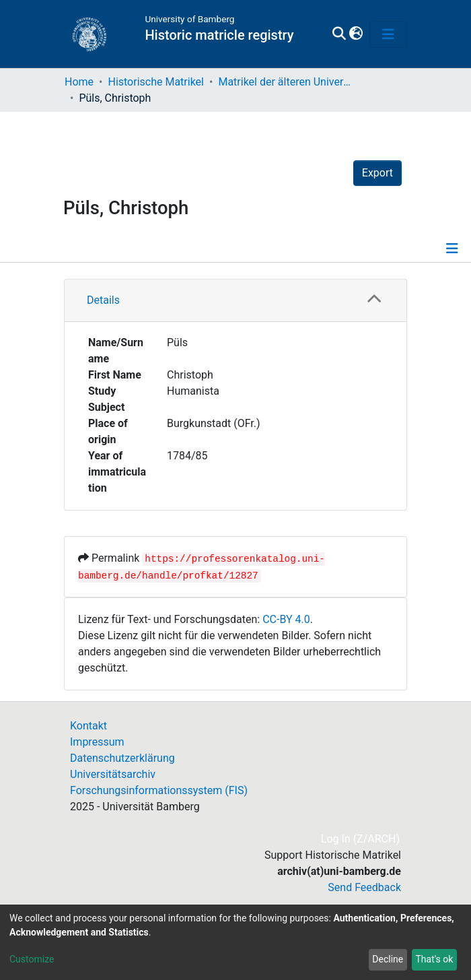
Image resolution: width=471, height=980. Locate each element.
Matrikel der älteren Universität (285, 82)
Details (103, 300)
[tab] (235, 301)
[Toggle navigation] (388, 34)
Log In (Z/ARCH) (361, 839)
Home (79, 82)
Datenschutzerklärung (122, 758)
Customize (32, 959)
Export (377, 173)
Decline (388, 959)
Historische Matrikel (156, 82)
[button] (356, 34)
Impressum (97, 742)
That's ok (434, 959)
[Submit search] (339, 34)
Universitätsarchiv (113, 774)
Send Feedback (364, 887)
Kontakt (88, 726)
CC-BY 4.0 (286, 619)
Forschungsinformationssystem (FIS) (159, 790)
